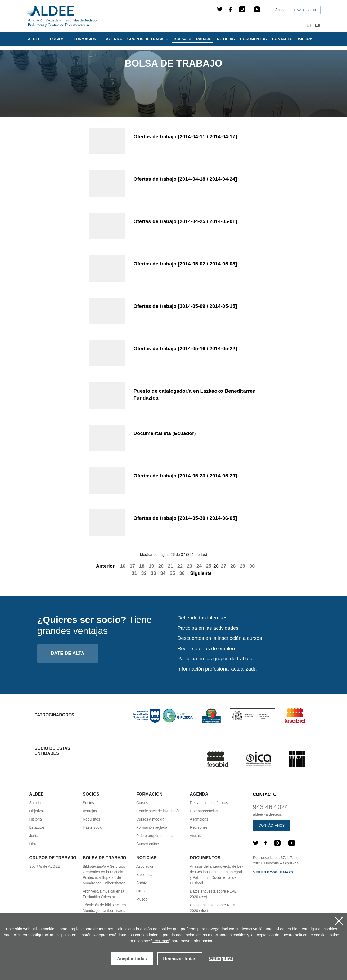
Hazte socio (306, 10)
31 (134, 573)
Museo (142, 899)
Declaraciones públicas (209, 803)
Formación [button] (85, 39)
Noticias (226, 39)
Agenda (114, 39)
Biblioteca (144, 875)
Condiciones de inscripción (158, 811)
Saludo (35, 803)
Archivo (143, 883)
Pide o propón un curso (156, 836)
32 (144, 573)
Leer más (161, 941)
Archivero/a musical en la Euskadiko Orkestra (103, 894)
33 (153, 573)
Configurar (221, 959)
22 (180, 566)
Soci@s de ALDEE (45, 866)
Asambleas (199, 819)
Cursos (142, 803)
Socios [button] (57, 39)
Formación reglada (152, 827)
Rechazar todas (180, 959)
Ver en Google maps (273, 872)
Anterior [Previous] (102, 566)
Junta (34, 836)
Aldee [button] (35, 39)
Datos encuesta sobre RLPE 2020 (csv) (213, 894)
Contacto (282, 39)
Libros (34, 844)
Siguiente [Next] (204, 573)
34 (163, 573)
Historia (36, 819)
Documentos (253, 39)
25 (209, 566)
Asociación (145, 866)
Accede (281, 10)
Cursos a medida (150, 819)
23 (190, 566)
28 (233, 566)
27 (223, 566)
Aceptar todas (132, 959)
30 (252, 566)
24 (199, 566)
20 (161, 566)
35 (173, 573)
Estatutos (37, 827)
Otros (141, 891)
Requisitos (91, 819)
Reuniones (199, 827)
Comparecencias (204, 811)
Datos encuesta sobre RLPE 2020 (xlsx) (213, 908)
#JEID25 (305, 39)
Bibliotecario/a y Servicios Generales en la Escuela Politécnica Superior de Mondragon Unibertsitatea (104, 875)
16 (123, 566)
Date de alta (68, 653)
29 (242, 566)
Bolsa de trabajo (193, 39)
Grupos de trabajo (148, 39)
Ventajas (90, 811)
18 (142, 566)
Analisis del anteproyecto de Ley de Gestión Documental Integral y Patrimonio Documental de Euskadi (217, 875)
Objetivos (37, 811)
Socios (88, 803)
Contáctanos (272, 825)
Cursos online (148, 844)
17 (132, 566)
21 (170, 566)
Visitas (195, 836)
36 (182, 573)
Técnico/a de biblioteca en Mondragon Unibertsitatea (104, 908)
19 (151, 566)
